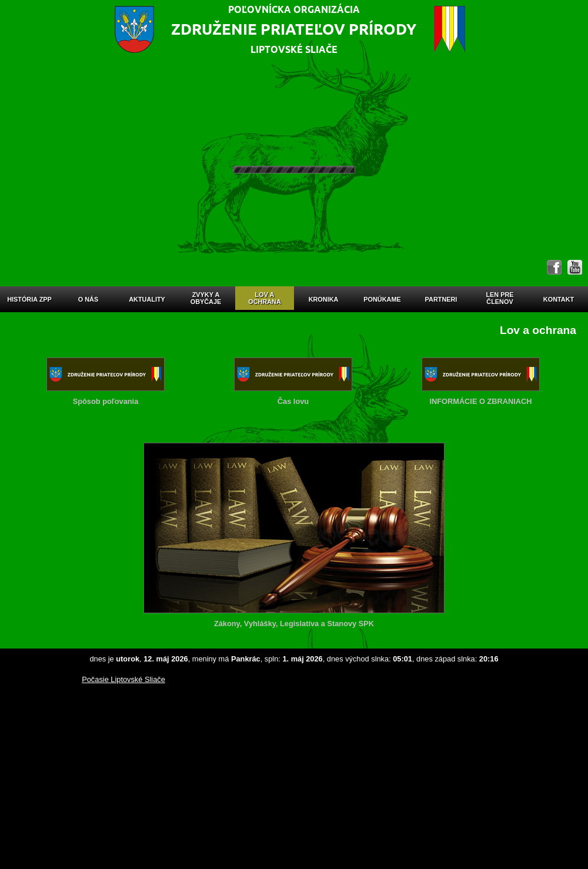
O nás (88, 299)
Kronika (324, 299)
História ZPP (29, 299)
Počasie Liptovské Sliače (123, 679)
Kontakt (559, 299)
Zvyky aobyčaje (206, 298)
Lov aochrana (265, 298)
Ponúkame (382, 299)
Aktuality (147, 299)
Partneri (441, 299)
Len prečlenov (500, 298)
